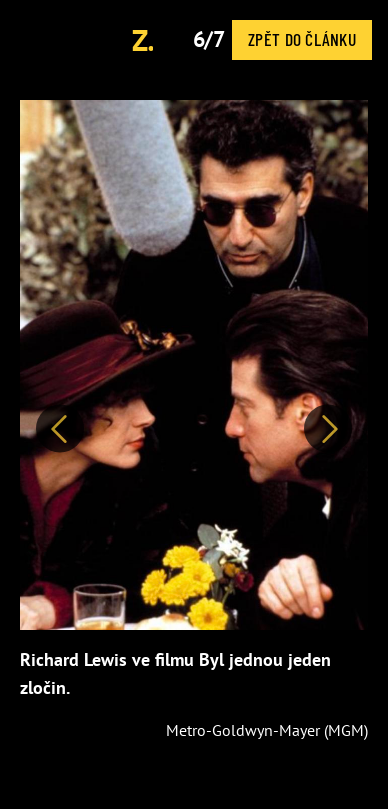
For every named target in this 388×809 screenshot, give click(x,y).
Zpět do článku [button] (302, 39)
